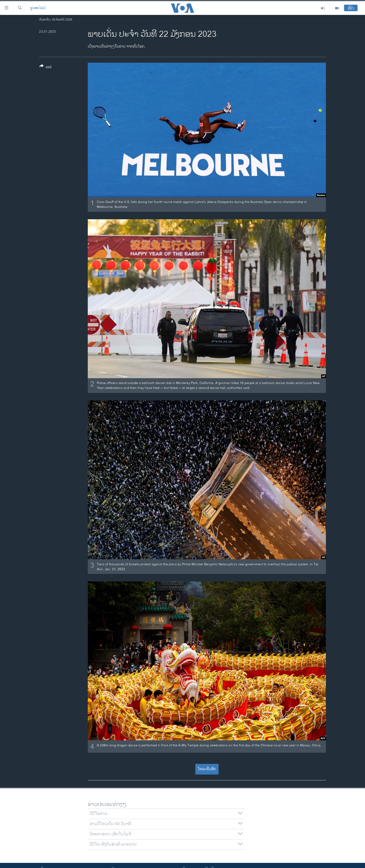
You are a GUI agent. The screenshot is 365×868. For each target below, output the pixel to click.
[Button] (46, 67)
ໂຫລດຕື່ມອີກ (207, 769)
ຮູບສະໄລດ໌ (38, 8)
